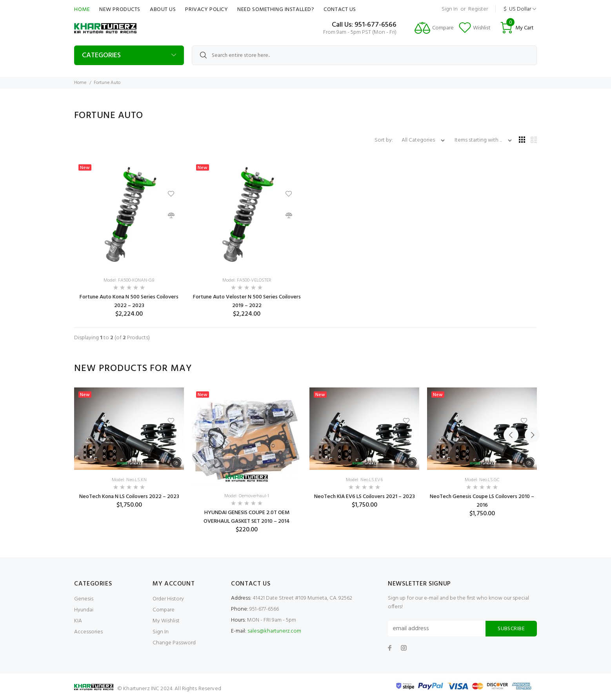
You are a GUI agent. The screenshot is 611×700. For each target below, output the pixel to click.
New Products (120, 10)
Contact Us (340, 10)
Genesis (84, 599)
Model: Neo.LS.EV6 (364, 480)
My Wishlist (166, 621)
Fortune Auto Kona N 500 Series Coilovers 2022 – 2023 (129, 301)
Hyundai (84, 610)
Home (82, 10)
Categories (101, 55)
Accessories (88, 632)
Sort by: (384, 140)
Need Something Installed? (276, 10)
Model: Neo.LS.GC (482, 480)
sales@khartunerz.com (274, 631)
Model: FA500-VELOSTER (247, 280)
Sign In (450, 9)
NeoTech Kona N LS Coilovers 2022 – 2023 (129, 497)
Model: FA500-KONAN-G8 (129, 280)
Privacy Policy (206, 10)
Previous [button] (511, 369)
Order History (168, 599)
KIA (78, 621)
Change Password (174, 643)
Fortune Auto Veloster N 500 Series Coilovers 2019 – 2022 (247, 301)
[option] (129, 448)
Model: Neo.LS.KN (129, 480)
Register (478, 9)
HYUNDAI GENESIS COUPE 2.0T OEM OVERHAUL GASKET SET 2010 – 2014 (247, 517)
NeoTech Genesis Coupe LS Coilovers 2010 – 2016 (482, 501)
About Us (163, 10)
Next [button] (529, 369)
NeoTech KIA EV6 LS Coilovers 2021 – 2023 (365, 497)
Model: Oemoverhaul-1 (247, 496)
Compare (164, 610)
